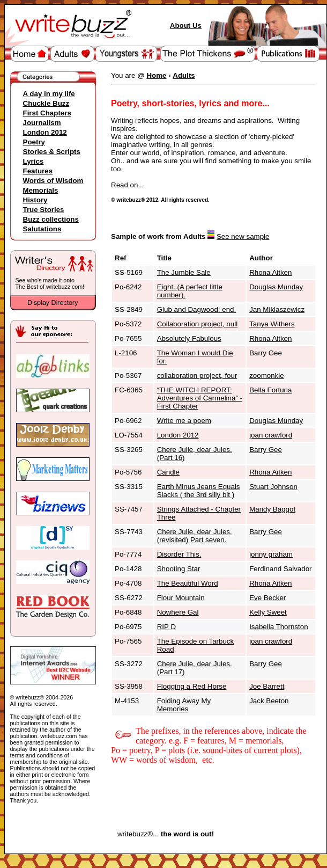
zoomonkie (266, 375)
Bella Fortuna (270, 390)
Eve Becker (267, 598)
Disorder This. (179, 554)
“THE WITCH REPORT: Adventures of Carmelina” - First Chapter (200, 398)
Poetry (34, 142)
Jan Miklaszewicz (277, 309)
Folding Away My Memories (184, 705)
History (35, 200)
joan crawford (271, 435)
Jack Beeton (269, 701)
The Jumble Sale (184, 272)
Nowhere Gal (178, 612)
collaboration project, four (197, 375)
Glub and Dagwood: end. (196, 309)
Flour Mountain (181, 598)
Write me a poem (184, 421)
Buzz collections (51, 219)
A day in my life (49, 94)
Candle (168, 472)
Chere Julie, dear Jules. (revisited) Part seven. (195, 536)
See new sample (243, 236)
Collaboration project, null (197, 324)
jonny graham (271, 554)
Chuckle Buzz (46, 103)
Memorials (41, 190)
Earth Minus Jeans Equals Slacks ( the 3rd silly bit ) (199, 491)
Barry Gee (266, 450)
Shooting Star (179, 569)
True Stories (44, 210)
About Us (186, 25)
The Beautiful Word (188, 583)
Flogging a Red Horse (192, 686)
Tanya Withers (272, 324)
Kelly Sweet (268, 612)
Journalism (42, 123)
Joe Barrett (267, 686)
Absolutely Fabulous (189, 338)
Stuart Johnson (273, 487)
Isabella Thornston (278, 627)
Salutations (42, 229)
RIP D (166, 627)
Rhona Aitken (270, 272)
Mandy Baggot (272, 509)
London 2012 (45, 132)
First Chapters (47, 113)
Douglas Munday (276, 287)
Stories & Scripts (52, 152)
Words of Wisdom (53, 181)
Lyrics (34, 161)
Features (38, 171)
